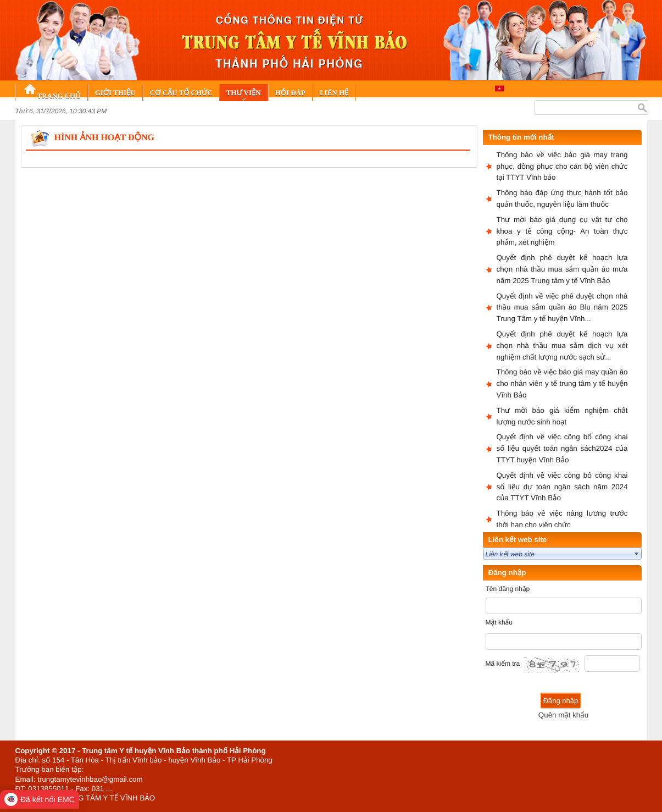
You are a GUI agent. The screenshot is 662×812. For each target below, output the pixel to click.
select (637, 554)
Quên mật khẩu (563, 715)
